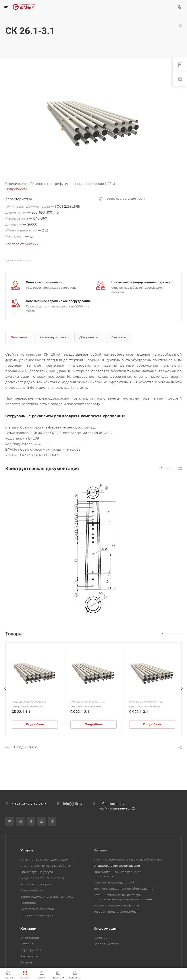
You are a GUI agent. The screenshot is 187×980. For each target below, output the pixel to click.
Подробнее (35, 724)
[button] (162, 634)
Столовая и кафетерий (37, 915)
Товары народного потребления (118, 912)
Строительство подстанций (114, 882)
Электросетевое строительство (117, 866)
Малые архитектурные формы (116, 905)
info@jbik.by (73, 804)
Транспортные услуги (37, 872)
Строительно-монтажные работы (45, 866)
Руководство (30, 956)
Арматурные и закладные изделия (46, 859)
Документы (89, 337)
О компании (30, 938)
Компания (29, 928)
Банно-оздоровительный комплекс (47, 897)
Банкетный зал (32, 890)
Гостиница (28, 903)
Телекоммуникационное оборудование (123, 889)
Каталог (101, 850)
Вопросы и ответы (107, 944)
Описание (19, 337)
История (27, 944)
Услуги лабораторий (36, 884)
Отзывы (26, 962)
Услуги (27, 850)
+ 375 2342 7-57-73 (27, 804)
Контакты (119, 337)
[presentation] (5, 693)
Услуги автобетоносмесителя (42, 878)
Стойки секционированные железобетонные (128, 859)
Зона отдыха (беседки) (37, 909)
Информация (105, 928)
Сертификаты (31, 950)
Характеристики (53, 337)
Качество (100, 938)
